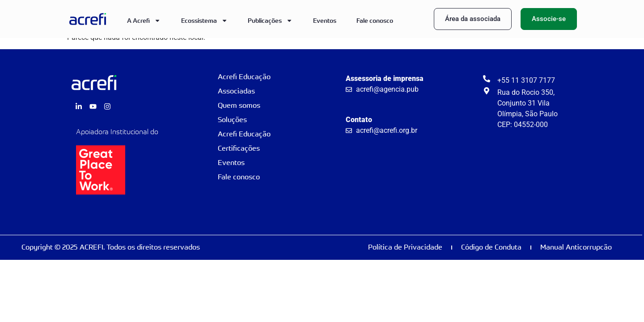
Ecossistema (204, 21)
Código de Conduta (491, 247)
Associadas (236, 91)
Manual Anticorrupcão (576, 247)
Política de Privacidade (405, 247)
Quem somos (239, 105)
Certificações (239, 148)
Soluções (232, 120)
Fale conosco (375, 20)
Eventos (325, 20)
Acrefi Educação (244, 77)
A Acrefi (144, 21)
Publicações (270, 21)
